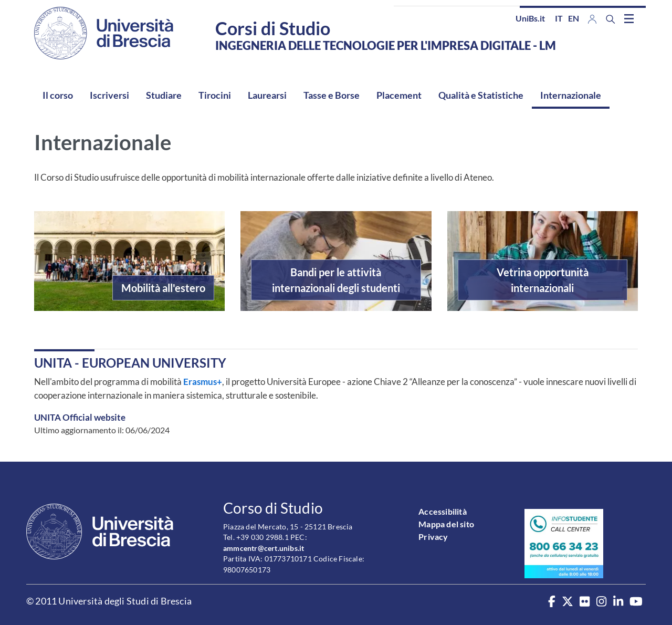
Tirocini (215, 95)
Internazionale (571, 95)
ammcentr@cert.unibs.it (264, 548)
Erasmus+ (202, 382)
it (559, 18)
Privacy (433, 537)
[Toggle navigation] (629, 18)
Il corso (58, 95)
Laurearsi (267, 95)
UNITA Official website (80, 417)
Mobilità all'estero (163, 288)
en (574, 18)
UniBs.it (530, 18)
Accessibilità (443, 511)
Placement (399, 95)
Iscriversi (109, 95)
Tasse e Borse (332, 95)
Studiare (164, 95)
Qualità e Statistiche (481, 95)
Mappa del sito (446, 524)
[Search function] (611, 19)
